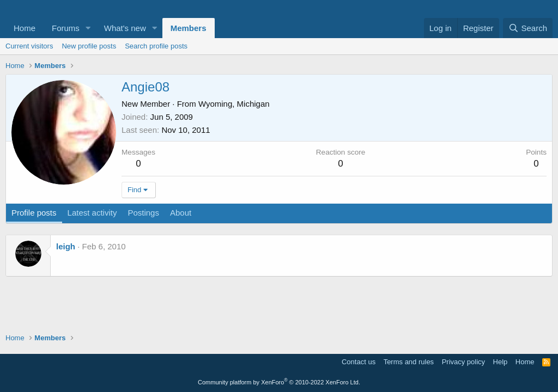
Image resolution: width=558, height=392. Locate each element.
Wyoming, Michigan (234, 104)
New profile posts (89, 46)
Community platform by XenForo (279, 382)
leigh (66, 246)
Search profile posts (156, 46)
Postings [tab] (143, 213)
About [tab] (181, 213)
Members (189, 28)
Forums (66, 28)
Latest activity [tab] (92, 213)
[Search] (528, 28)
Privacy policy (463, 362)
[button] (88, 28)
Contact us (359, 362)
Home (25, 28)
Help (501, 362)
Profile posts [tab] (34, 213)
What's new (125, 28)
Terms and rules (409, 362)
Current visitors (29, 46)
